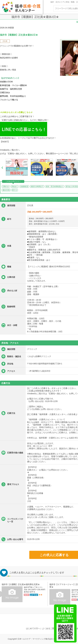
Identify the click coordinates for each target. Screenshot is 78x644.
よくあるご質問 (49, 628)
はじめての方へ (33, 628)
